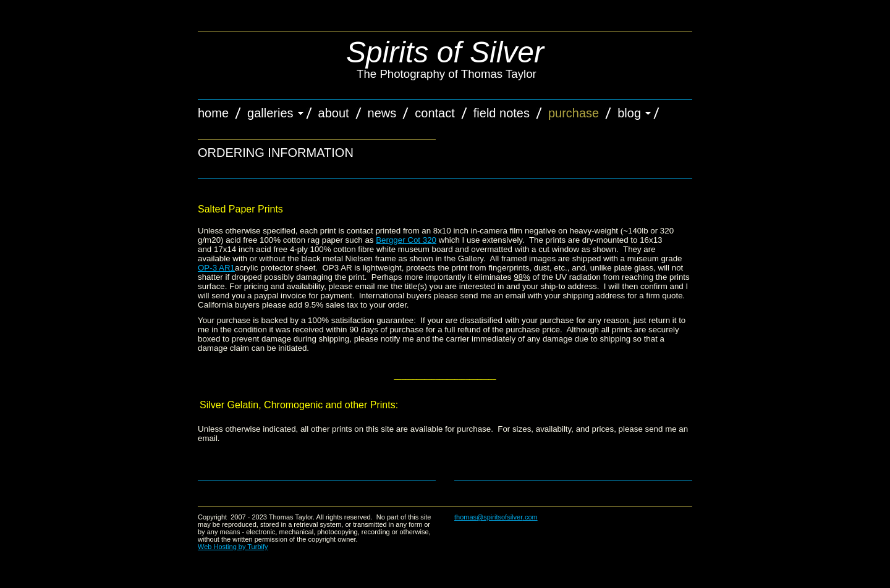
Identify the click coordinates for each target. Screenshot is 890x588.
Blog (629, 113)
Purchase (574, 113)
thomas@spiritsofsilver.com (496, 517)
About (334, 113)
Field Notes (502, 113)
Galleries (270, 113)
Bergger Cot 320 (406, 240)
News (382, 113)
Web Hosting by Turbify (233, 547)
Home (213, 113)
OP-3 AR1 (216, 268)
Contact (434, 113)
